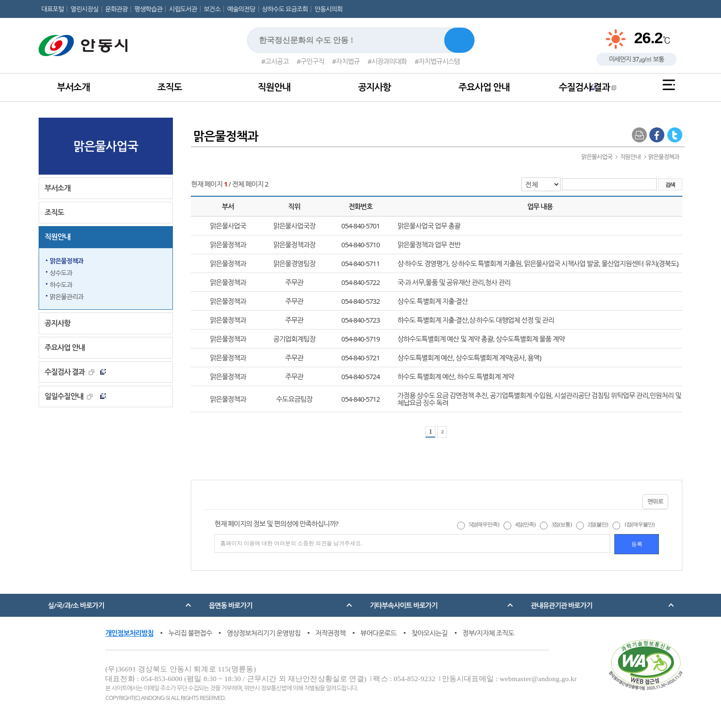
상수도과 (61, 273)
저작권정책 (331, 633)
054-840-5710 (360, 245)
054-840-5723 (360, 320)
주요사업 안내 (484, 87)
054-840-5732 (360, 301)
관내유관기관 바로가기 (561, 605)
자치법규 (348, 61)
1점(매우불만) (639, 524)
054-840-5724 (360, 376)
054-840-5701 (360, 226)
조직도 (169, 87)
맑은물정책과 (66, 261)
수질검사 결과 (587, 87)
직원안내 (274, 87)
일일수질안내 (69, 396)
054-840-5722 (360, 282)
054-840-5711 (360, 263)
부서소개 (73, 87)
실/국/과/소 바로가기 (76, 605)
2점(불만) (598, 524)
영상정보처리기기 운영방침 (263, 633)
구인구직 (312, 61)
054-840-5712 (360, 399)
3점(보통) (561, 524)
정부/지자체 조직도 (488, 633)
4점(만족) (525, 524)
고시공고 (277, 61)
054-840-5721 (360, 358)
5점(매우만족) (484, 524)
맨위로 (655, 501)
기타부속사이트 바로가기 (403, 605)
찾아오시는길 (430, 633)
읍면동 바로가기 (231, 605)
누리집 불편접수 (190, 633)
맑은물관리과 (66, 297)
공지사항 (375, 87)
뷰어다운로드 (379, 633)
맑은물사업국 (106, 146)
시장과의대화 (389, 61)
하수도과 (61, 285)
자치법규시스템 (439, 61)
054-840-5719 (360, 339)
